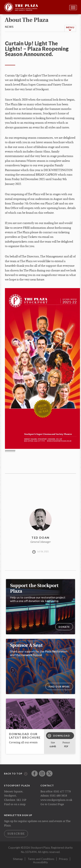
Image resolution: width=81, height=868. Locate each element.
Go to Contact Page (52, 804)
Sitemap (18, 859)
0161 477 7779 (62, 792)
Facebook (35, 774)
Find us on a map (15, 804)
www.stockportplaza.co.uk (56, 800)
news (9, 27)
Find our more (59, 687)
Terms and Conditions (41, 859)
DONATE (64, 627)
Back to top (16, 774)
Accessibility (40, 862)
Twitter (49, 774)
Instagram (42, 774)
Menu (70, 29)
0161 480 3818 (58, 796)
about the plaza (27, 20)
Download (59, 736)
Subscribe (16, 834)
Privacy (63, 859)
